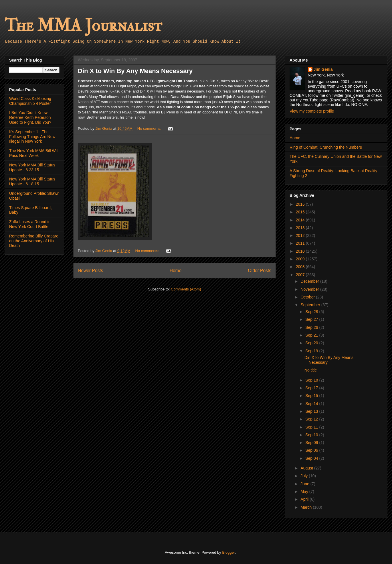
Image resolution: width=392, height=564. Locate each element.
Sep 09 (312, 443)
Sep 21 (312, 335)
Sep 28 (312, 312)
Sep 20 (312, 343)
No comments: (150, 128)
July (305, 476)
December (310, 281)
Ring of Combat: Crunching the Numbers (326, 147)
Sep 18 (312, 380)
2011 (301, 243)
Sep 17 (312, 388)
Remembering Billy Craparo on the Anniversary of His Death (34, 241)
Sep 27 (312, 319)
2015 (301, 212)
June (305, 484)
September (311, 305)
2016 (301, 204)
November (310, 289)
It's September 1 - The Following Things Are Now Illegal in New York (32, 137)
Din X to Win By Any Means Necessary (135, 71)
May (305, 492)
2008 (301, 267)
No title (311, 370)
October (308, 297)
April (305, 499)
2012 (301, 235)
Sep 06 (312, 450)
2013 (301, 228)
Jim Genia (323, 69)
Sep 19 (312, 351)
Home (176, 271)
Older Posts (260, 271)
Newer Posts (90, 271)
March (307, 507)
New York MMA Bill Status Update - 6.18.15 (32, 181)
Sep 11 (312, 427)
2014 (301, 220)
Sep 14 (312, 404)
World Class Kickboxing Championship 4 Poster (30, 101)
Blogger (228, 552)
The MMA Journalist (83, 26)
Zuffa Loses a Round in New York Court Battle (30, 224)
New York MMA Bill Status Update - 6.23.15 (32, 167)
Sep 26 (312, 327)
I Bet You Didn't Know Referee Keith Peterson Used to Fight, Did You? (30, 117)
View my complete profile (312, 111)
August (307, 468)
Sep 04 (312, 458)
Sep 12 (312, 419)
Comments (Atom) (186, 289)
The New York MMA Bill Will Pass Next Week (34, 153)
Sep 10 (312, 435)
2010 (301, 251)
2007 (301, 275)
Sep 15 (312, 396)
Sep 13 (312, 411)
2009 (301, 259)
